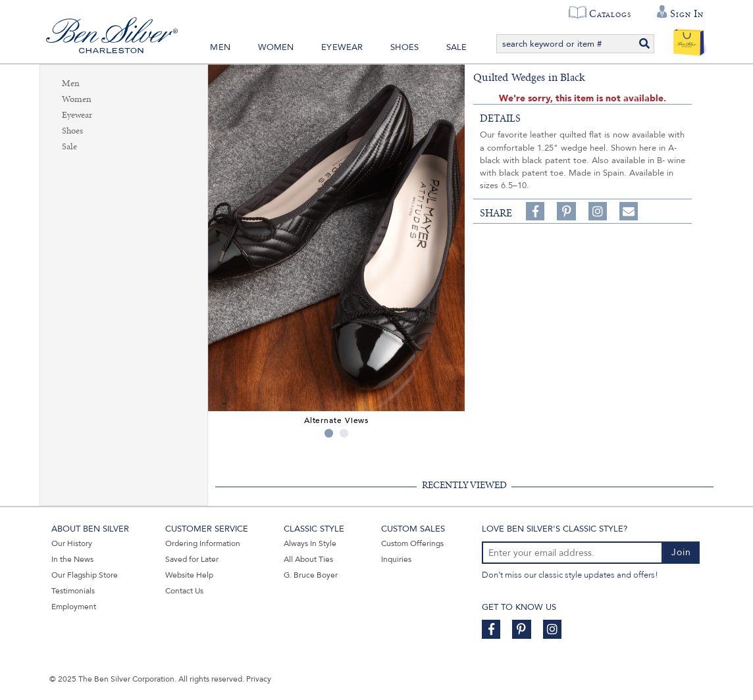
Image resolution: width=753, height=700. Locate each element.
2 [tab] (344, 433)
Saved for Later (192, 559)
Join (681, 552)
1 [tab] (329, 433)
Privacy (259, 679)
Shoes (404, 47)
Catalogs (610, 14)
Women (276, 47)
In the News (72, 559)
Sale (457, 47)
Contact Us (184, 591)
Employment (74, 607)
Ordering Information (203, 543)
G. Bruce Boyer (311, 575)
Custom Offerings (412, 543)
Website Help (189, 575)
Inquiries (396, 559)
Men (220, 47)
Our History (72, 543)
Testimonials (73, 591)
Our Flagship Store (85, 575)
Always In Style (310, 543)
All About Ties (308, 559)
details (500, 118)
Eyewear (342, 47)
